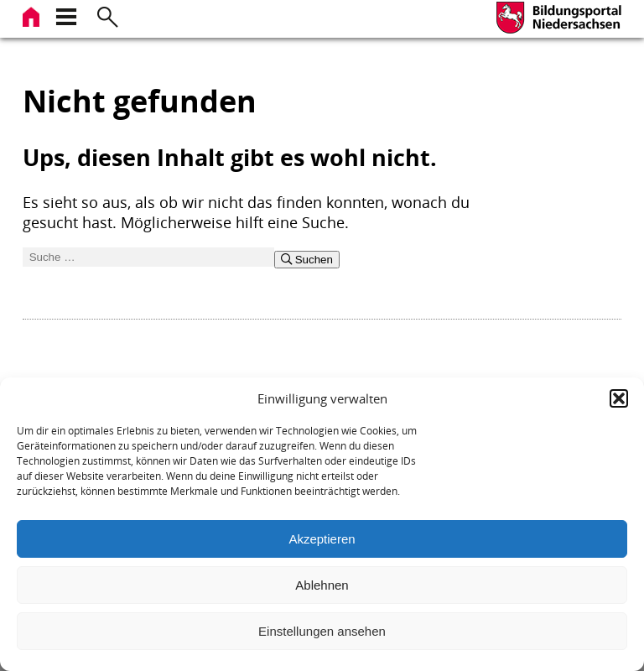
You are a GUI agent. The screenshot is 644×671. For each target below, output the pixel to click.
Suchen (307, 260)
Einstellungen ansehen (322, 631)
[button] (619, 398)
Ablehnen (322, 585)
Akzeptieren (322, 539)
